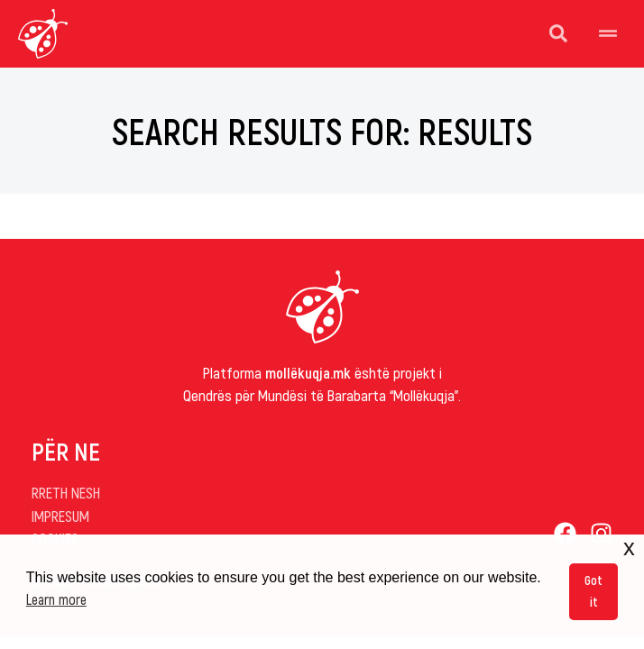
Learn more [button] (56, 599)
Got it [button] (593, 591)
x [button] (629, 548)
